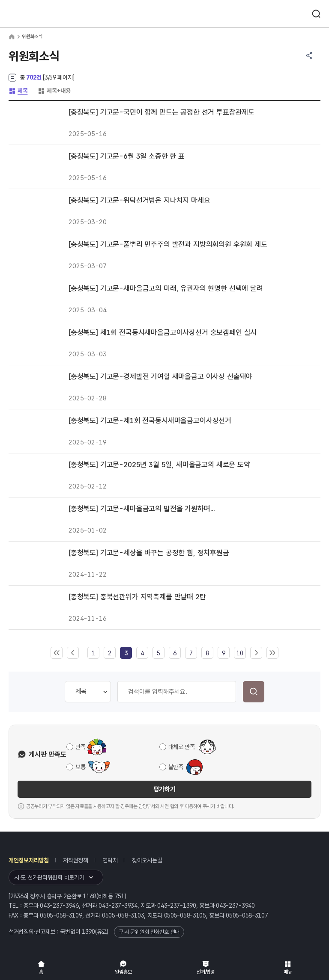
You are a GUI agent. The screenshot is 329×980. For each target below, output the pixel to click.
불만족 (176, 767)
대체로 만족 (182, 747)
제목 (18, 91)
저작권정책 (76, 860)
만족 (80, 747)
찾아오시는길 (147, 860)
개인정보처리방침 (29, 860)
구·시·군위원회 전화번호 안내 (149, 932)
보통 (80, 767)
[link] (126, 653)
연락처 (110, 860)
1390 (88, 932)
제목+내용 (54, 91)
